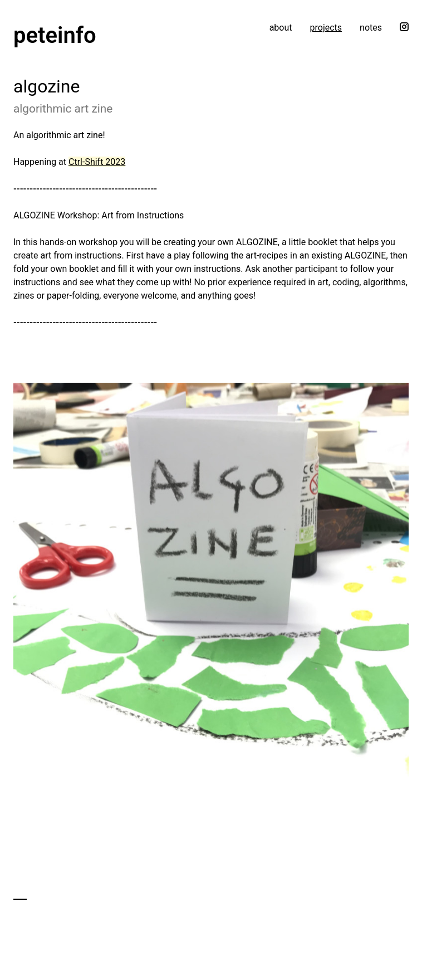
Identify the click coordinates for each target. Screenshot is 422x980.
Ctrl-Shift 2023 (97, 162)
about (281, 28)
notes (371, 28)
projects (326, 28)
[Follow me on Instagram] (404, 35)
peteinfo (55, 35)
